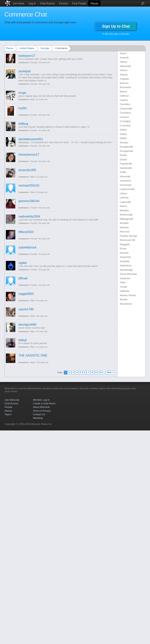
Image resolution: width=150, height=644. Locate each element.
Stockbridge (126, 270)
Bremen (124, 83)
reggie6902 (26, 294)
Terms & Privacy (42, 411)
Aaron (123, 53)
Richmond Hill (127, 240)
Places (94, 3)
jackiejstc (25, 71)
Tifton (123, 282)
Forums (63, 3)
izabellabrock (28, 247)
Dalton (123, 134)
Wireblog (38, 418)
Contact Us (39, 414)
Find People (79, 3)
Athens (124, 70)
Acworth (124, 58)
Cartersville (126, 109)
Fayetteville (126, 164)
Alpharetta (125, 66)
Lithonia (124, 198)
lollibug (23, 124)
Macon (124, 206)
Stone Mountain (129, 274)
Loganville (125, 202)
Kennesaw (126, 185)
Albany (124, 62)
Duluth (123, 159)
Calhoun (124, 96)
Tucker (124, 287)
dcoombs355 (27, 170)
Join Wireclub (12, 400)
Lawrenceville (127, 189)
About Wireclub (41, 407)
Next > (110, 372)
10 (100, 372)
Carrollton (125, 104)
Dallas (123, 130)
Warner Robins (128, 295)
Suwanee (125, 278)
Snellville (125, 261)
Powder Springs (129, 236)
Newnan (124, 227)
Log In (32, 3)
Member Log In (41, 400)
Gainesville (126, 168)
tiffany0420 (26, 232)
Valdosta (125, 291)
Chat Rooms (47, 3)
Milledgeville (127, 219)
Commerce (24, 63)
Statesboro (126, 266)
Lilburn (124, 193)
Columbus (125, 113)
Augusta (124, 79)
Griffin (123, 172)
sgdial (23, 263)
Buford (123, 92)
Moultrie (124, 223)
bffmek (23, 278)
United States (27, 48)
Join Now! (18, 3)
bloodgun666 (27, 324)
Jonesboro (126, 181)
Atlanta (124, 75)
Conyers (124, 117)
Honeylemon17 (29, 154)
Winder (124, 299)
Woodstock (126, 304)
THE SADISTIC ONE (33, 355)
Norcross (125, 232)
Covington (125, 121)
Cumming (125, 126)
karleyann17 (27, 56)
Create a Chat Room (44, 403)
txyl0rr (23, 108)
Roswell (124, 253)
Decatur (124, 143)
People (8, 407)
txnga (22, 93)
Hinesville (125, 176)
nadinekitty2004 (29, 216)
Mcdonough (126, 215)
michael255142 (29, 185)
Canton (124, 100)
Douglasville (127, 147)
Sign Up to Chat (116, 26)
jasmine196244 (29, 201)
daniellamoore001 (31, 139)
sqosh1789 (26, 309)
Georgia (45, 48)
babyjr (23, 340)
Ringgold (125, 244)
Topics (8, 414)
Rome (123, 249)
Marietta (124, 210)
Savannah (125, 257)
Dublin (123, 155)
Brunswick (125, 87)
